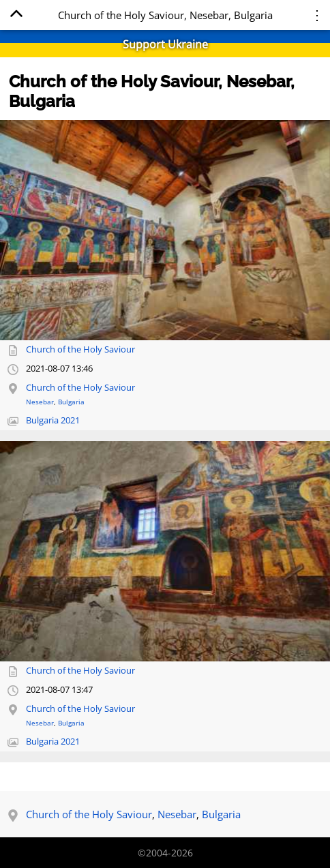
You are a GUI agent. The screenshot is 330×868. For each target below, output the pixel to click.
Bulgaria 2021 (53, 420)
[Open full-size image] (165, 230)
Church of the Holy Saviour (80, 349)
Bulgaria (71, 402)
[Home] (16, 16)
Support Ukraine (165, 44)
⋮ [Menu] (317, 15)
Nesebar (40, 402)
